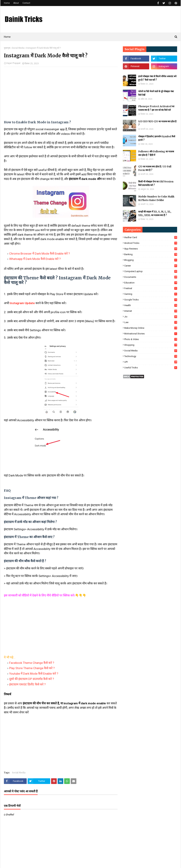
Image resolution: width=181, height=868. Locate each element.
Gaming (151, 294)
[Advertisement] (61, 95)
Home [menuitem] (7, 37)
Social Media (18, 48)
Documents (151, 277)
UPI (151, 362)
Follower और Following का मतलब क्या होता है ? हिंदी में (156, 153)
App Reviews (151, 249)
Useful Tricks (151, 368)
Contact (26, 3)
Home (7, 3)
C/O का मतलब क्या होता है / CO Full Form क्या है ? (155, 168)
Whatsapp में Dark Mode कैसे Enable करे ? (35, 259)
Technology (151, 356)
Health (151, 305)
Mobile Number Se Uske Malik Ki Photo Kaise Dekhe (156, 198)
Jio (151, 317)
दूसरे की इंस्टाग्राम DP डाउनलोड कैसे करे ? (32, 679)
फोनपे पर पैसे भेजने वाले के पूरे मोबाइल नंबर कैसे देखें (156, 93)
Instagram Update (22, 303)
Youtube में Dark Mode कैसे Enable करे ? (34, 674)
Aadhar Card (151, 237)
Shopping (151, 345)
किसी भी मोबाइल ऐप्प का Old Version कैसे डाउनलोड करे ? (156, 183)
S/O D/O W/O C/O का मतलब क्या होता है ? (157, 123)
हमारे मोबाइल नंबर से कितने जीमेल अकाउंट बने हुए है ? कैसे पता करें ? (157, 78)
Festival (151, 288)
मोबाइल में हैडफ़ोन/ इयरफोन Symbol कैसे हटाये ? (157, 138)
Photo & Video (151, 339)
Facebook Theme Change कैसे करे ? (32, 663)
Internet (151, 311)
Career (151, 266)
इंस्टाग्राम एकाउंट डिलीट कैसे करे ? (27, 684)
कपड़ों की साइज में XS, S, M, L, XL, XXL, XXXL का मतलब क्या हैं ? (155, 213)
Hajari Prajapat (13, 63)
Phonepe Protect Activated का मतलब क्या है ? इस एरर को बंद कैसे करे (156, 108)
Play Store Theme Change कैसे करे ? (32, 668)
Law (151, 322)
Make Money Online (151, 328)
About (16, 3)
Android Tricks (151, 243)
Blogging (151, 260)
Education (151, 283)
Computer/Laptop (151, 271)
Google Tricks (151, 300)
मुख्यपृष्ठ (7, 48)
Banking (151, 254)
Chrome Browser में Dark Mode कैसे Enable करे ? (40, 254)
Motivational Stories (151, 334)
